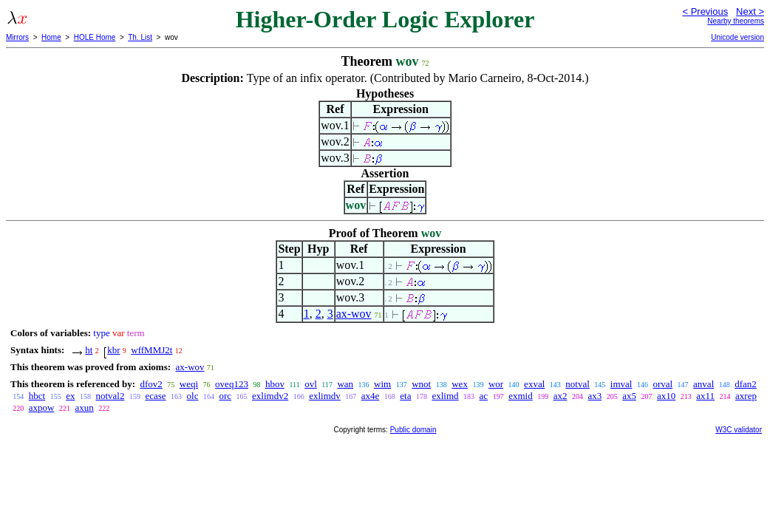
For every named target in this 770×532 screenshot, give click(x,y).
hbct (37, 396)
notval (577, 384)
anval (703, 384)
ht (89, 350)
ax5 (629, 396)
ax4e (371, 396)
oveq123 (232, 384)
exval (534, 384)
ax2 (561, 396)
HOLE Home (95, 37)
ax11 (705, 396)
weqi (189, 384)
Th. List (140, 37)
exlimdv (325, 396)
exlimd (445, 396)
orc (225, 396)
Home (51, 37)
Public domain (413, 430)
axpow (42, 407)
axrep (746, 396)
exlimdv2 (270, 396)
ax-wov (354, 314)
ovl (311, 384)
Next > (750, 11)
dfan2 (746, 384)
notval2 (110, 396)
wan (345, 384)
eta (405, 396)
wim (382, 384)
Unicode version (737, 37)
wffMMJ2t (151, 350)
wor (496, 384)
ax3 (594, 396)
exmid (521, 396)
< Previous (705, 11)
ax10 (666, 396)
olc (193, 396)
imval (621, 384)
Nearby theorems (736, 21)
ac (484, 396)
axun (84, 407)
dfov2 (151, 384)
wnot (421, 384)
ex (70, 396)
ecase (155, 396)
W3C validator (739, 430)
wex (460, 384)
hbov (275, 384)
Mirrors (17, 37)
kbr (113, 350)
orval (662, 384)
